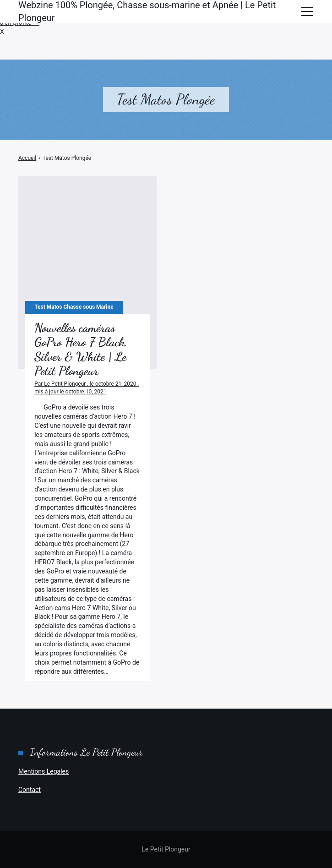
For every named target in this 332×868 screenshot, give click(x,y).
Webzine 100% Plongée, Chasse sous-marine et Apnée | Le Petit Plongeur (147, 11)
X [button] (2, 32)
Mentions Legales (44, 771)
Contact (30, 790)
